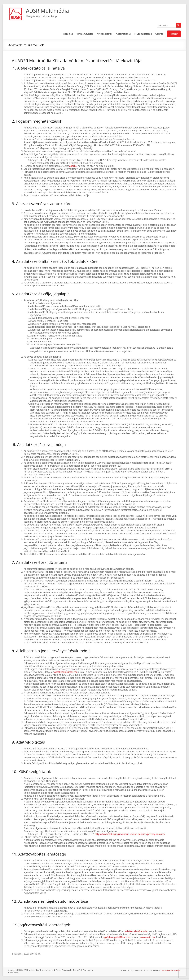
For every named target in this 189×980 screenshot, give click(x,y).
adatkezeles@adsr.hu (66, 672)
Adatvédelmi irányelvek (172, 970)
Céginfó (159, 34)
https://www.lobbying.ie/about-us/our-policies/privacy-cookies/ (130, 834)
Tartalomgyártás (85, 34)
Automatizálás (123, 34)
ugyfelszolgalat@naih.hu (117, 937)
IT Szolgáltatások (143, 34)
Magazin (174, 34)
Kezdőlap (68, 34)
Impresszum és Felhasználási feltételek (146, 970)
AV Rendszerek (105, 34)
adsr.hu (73, 166)
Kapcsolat (125, 970)
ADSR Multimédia (47, 11)
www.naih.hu (148, 937)
